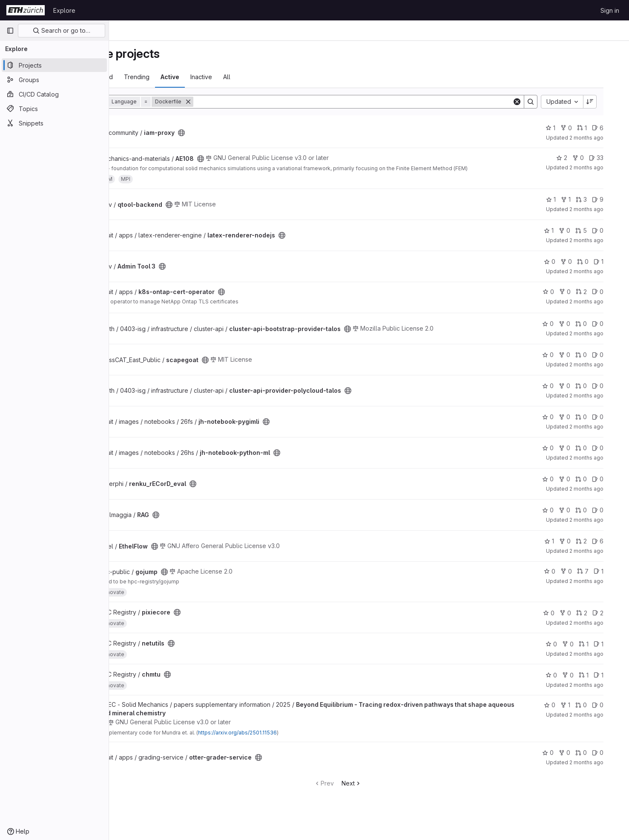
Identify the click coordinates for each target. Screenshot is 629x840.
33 (612, 158)
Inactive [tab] (248, 77)
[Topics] (54, 109)
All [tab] (274, 77)
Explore (64, 10)
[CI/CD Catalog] (54, 94)
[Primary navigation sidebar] (10, 31)
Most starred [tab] (142, 77)
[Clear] (532, 102)
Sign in (610, 10)
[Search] (384, 102)
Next (383, 783)
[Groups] (54, 80)
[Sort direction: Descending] (605, 102)
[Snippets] (54, 123)
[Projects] (54, 65)
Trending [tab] (184, 77)
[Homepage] (26, 10)
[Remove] (236, 102)
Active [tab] (217, 77)
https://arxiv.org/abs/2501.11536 (285, 733)
